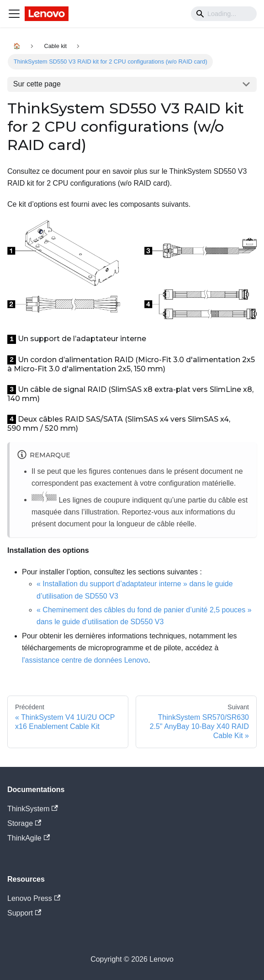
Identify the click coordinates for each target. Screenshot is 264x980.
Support (24, 913)
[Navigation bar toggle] (14, 14)
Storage (24, 823)
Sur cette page (37, 84)
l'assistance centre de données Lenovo (85, 660)
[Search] (224, 14)
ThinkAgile (29, 838)
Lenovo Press (34, 898)
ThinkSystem (33, 809)
